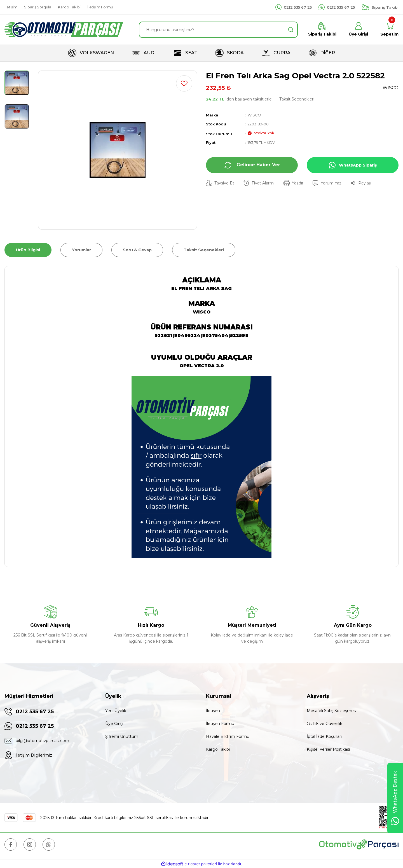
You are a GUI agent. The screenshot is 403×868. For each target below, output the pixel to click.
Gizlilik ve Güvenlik (324, 724)
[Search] (218, 30)
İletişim (213, 711)
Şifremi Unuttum (122, 736)
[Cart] (389, 30)
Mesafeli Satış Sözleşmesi (332, 711)
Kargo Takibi (218, 749)
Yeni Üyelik (116, 711)
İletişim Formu (220, 724)
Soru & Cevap (137, 250)
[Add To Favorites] (184, 83)
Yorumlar (81, 250)
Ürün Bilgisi (28, 250)
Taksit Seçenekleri (297, 99)
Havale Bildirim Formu (228, 736)
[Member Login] (358, 30)
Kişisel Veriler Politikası (328, 749)
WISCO (254, 115)
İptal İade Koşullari (324, 736)
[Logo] (64, 30)
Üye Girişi (114, 724)
